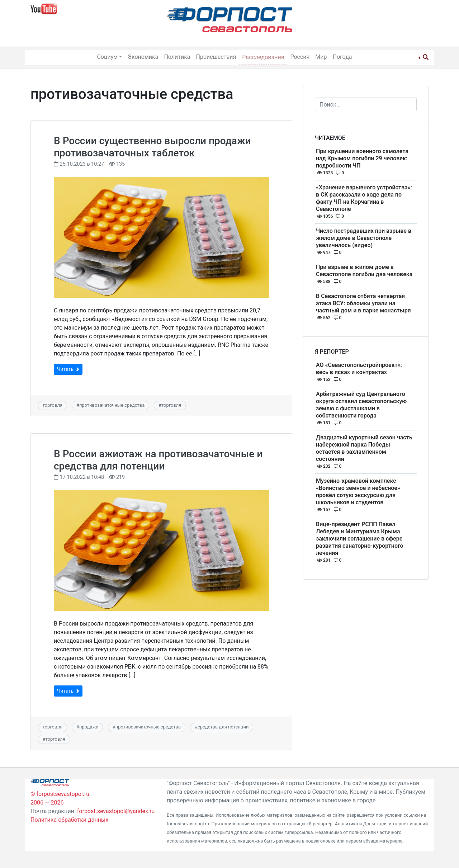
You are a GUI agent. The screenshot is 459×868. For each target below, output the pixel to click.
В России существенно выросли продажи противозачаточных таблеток (152, 147)
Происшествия (216, 57)
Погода (342, 57)
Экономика (143, 57)
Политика (177, 57)
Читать (68, 369)
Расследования (263, 57)
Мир (321, 57)
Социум (107, 57)
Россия (300, 57)
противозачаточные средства (112, 405)
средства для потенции (223, 727)
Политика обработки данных (69, 820)
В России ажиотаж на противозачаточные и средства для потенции (158, 460)
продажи (89, 727)
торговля (53, 405)
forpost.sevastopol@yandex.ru (116, 811)
